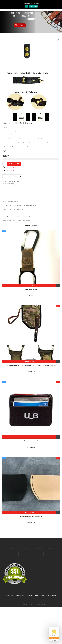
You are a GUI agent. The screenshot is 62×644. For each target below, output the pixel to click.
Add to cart (15, 164)
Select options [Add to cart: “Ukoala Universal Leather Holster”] (30, 513)
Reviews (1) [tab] (33, 196)
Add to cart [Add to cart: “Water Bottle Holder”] (30, 285)
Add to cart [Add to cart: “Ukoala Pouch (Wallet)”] (30, 437)
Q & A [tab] (45, 196)
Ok (27, 6)
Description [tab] (19, 196)
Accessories (11, 183)
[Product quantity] (5, 164)
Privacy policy (33, 6)
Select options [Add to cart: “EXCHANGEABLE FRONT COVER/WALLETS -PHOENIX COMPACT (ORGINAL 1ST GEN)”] (30, 361)
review (5, 127)
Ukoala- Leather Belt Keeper (12, 185)
